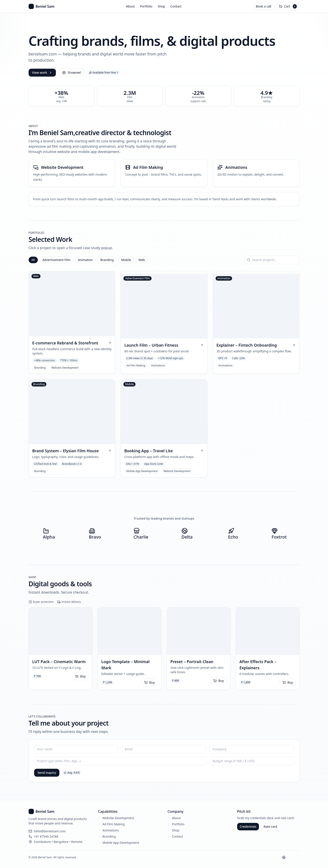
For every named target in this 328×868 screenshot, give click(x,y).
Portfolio (146, 6)
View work (42, 73)
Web (142, 260)
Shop (161, 6)
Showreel (71, 73)
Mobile (126, 260)
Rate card (270, 827)
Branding (107, 260)
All (33, 260)
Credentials (248, 827)
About (130, 6)
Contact (176, 6)
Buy (80, 676)
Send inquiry (47, 773)
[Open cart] (288, 6)
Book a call (264, 6)
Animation (85, 260)
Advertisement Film (57, 260)
